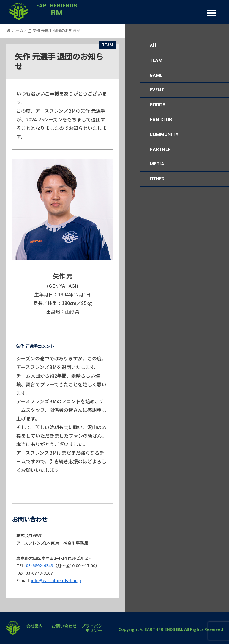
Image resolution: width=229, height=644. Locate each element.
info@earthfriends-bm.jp (56, 580)
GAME (156, 75)
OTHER (157, 179)
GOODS (158, 105)
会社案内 (34, 626)
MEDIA (157, 164)
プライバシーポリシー (94, 628)
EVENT (157, 90)
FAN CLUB (161, 119)
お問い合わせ (64, 626)
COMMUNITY (164, 134)
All (153, 45)
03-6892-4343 (40, 565)
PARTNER (160, 149)
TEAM (108, 45)
